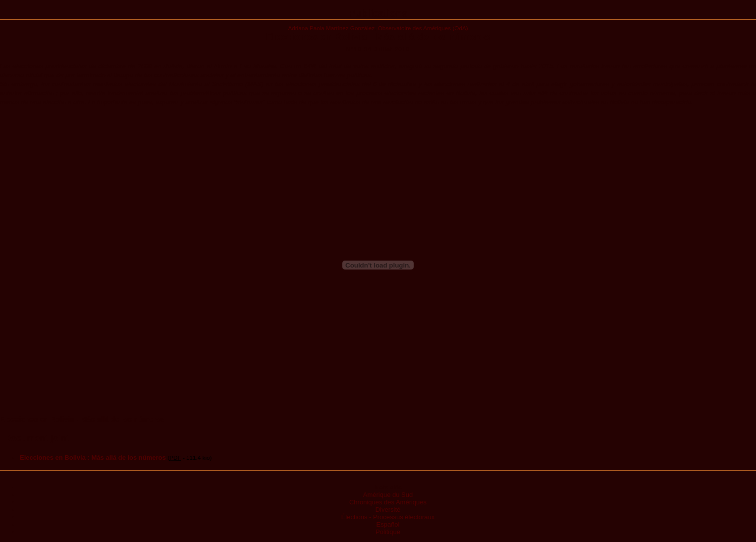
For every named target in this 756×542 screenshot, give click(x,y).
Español (388, 524)
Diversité (388, 510)
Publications (378, 13)
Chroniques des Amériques (388, 502)
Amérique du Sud (388, 495)
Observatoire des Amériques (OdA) (423, 28)
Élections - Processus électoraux (388, 517)
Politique (388, 532)
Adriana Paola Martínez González (331, 28)
